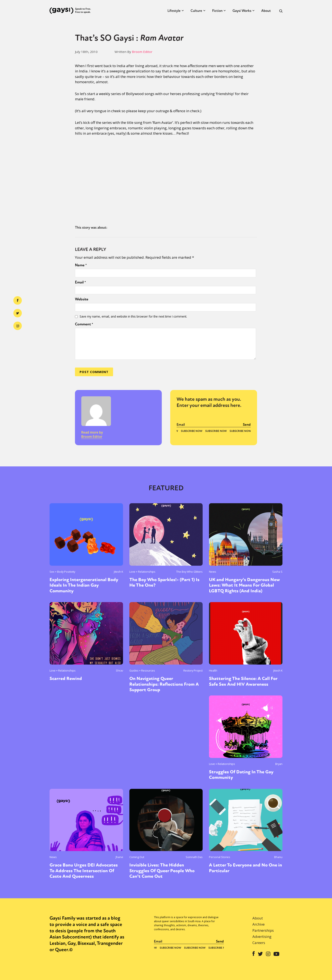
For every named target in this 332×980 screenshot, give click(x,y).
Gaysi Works (242, 11)
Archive (259, 924)
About (266, 11)
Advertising (262, 936)
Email (80, 282)
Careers (259, 943)
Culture (196, 11)
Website (82, 299)
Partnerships (263, 930)
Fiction (217, 11)
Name (81, 265)
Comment (84, 324)
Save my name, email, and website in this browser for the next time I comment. (133, 316)
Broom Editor (142, 52)
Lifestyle (174, 11)
